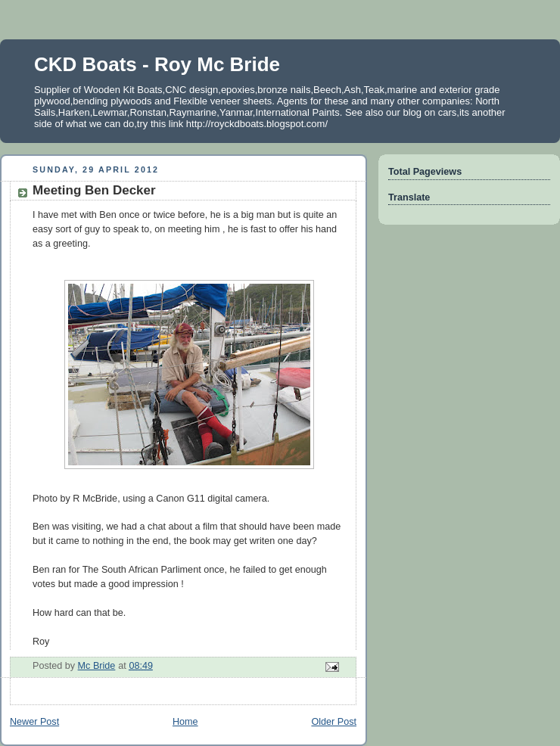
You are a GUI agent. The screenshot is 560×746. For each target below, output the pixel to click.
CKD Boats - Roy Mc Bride (157, 64)
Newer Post (34, 722)
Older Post (334, 722)
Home (185, 722)
